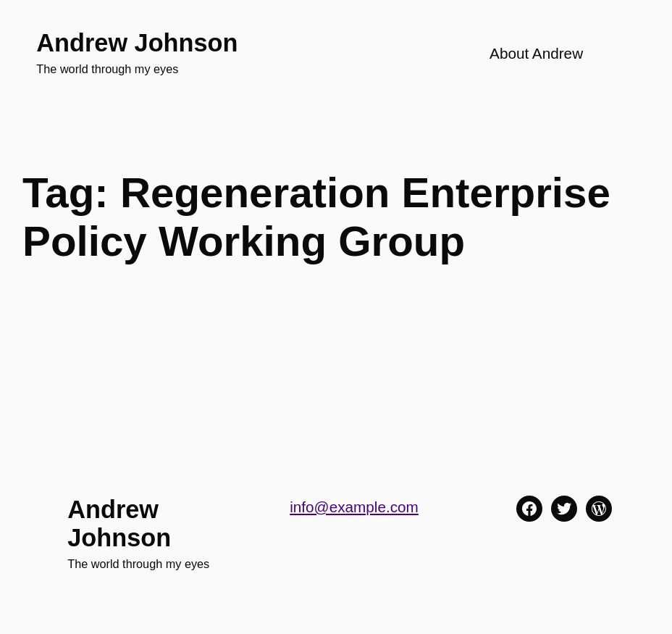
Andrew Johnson (137, 43)
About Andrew (536, 53)
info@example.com (354, 507)
